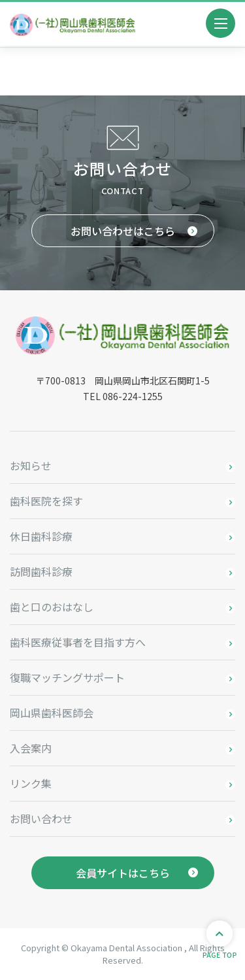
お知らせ (31, 465)
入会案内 (31, 748)
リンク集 (31, 783)
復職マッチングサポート (67, 677)
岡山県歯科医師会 (52, 713)
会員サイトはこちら (123, 873)
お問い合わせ (41, 819)
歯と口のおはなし (52, 607)
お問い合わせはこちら (123, 231)
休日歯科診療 (41, 536)
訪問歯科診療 (41, 571)
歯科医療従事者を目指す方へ (78, 642)
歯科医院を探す (46, 501)
